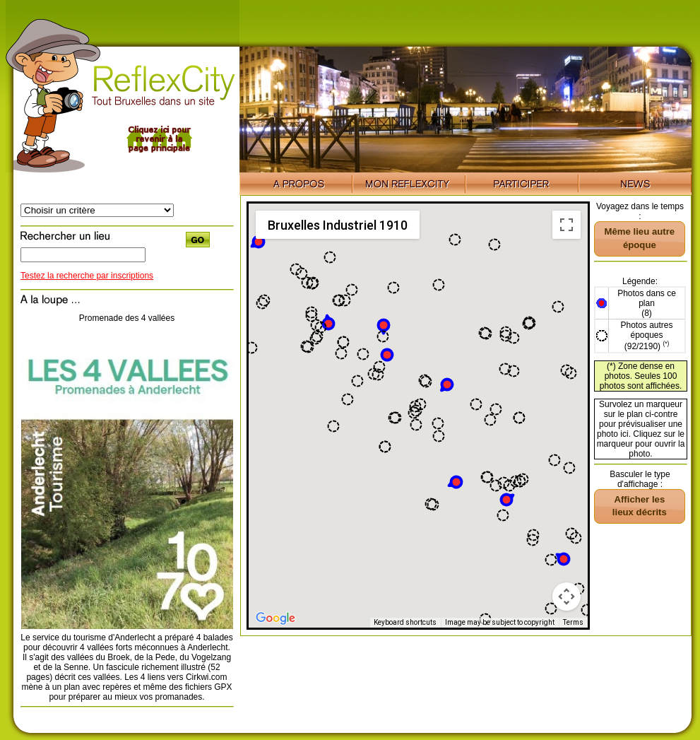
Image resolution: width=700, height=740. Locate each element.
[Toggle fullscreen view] (566, 225)
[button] (455, 483)
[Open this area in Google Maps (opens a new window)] (275, 618)
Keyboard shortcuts (405, 622)
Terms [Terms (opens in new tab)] (573, 622)
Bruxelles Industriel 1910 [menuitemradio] (338, 225)
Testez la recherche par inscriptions (87, 276)
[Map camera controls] (566, 597)
